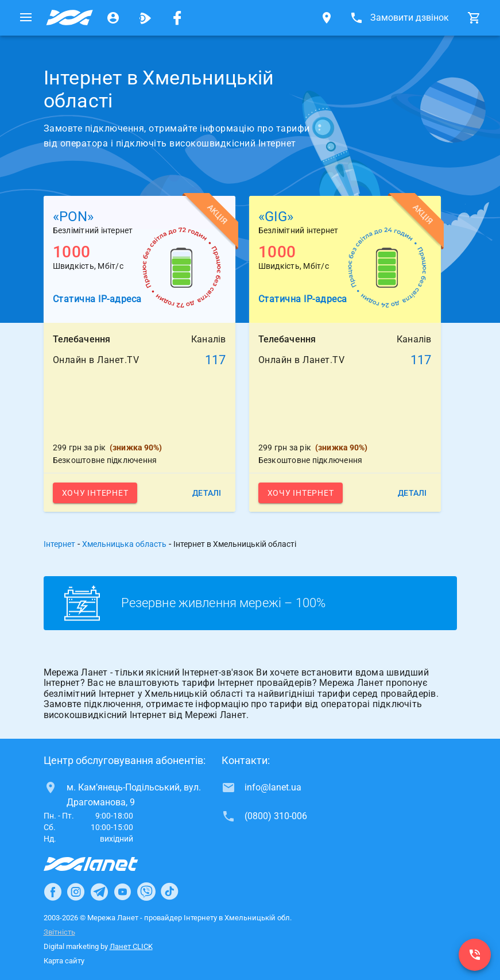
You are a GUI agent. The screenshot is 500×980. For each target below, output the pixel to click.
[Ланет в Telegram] (99, 892)
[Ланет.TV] (145, 18)
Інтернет (59, 544)
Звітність (59, 932)
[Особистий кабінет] (113, 18)
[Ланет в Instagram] (76, 892)
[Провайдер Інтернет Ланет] (104, 864)
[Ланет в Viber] (146, 892)
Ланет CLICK (131, 946)
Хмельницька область (124, 544)
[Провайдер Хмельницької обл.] (69, 18)
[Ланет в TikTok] (169, 892)
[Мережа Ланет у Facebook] (177, 18)
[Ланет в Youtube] (122, 892)
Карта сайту (64, 961)
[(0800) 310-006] (475, 955)
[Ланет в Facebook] (53, 892)
